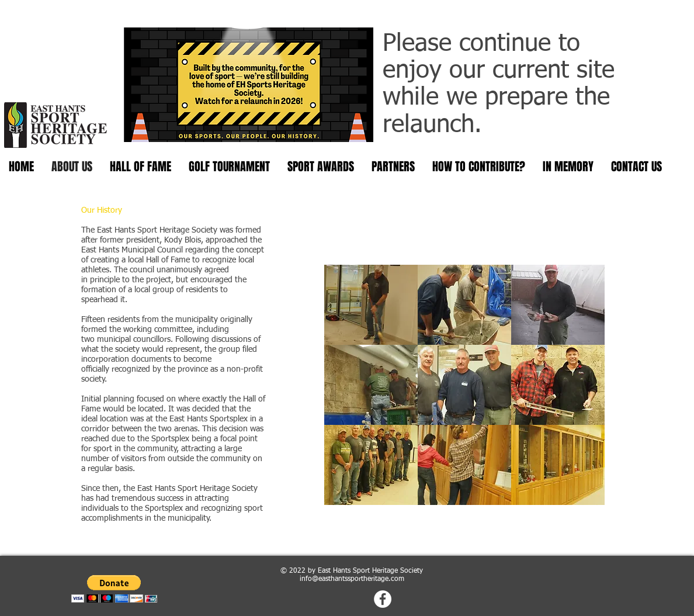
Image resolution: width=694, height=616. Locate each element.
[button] (371, 305)
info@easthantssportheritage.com (352, 579)
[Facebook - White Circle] (383, 599)
